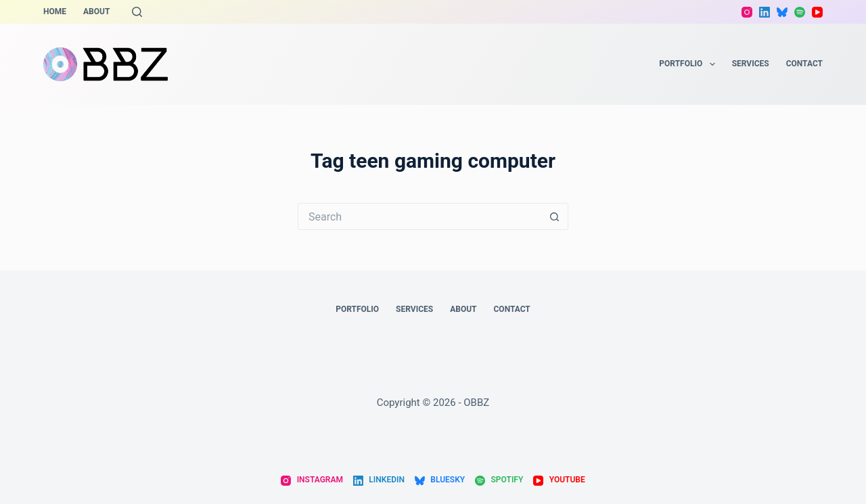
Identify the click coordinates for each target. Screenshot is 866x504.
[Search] (137, 12)
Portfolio (689, 64)
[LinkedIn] (765, 12)
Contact (804, 64)
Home (55, 12)
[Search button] (555, 216)
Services (751, 64)
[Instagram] (747, 12)
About (96, 12)
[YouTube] (817, 12)
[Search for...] (419, 216)
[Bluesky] (782, 12)
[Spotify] (800, 12)
